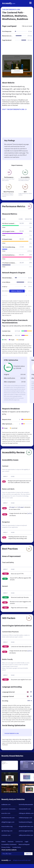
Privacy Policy (6, 847)
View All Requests (17, 291)
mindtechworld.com (8, 818)
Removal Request (24, 844)
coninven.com (6, 835)
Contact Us (19, 842)
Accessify (9, 3)
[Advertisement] (17, 49)
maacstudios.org (7, 826)
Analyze (28, 854)
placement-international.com (9, 809)
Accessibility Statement (9, 844)
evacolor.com (6, 813)
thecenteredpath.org (11, 9)
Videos (4, 842)
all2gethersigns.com (8, 822)
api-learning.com (7, 831)
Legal (26, 842)
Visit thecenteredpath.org (14, 109)
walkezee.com (6, 804)
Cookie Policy (17, 847)
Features (11, 842)
